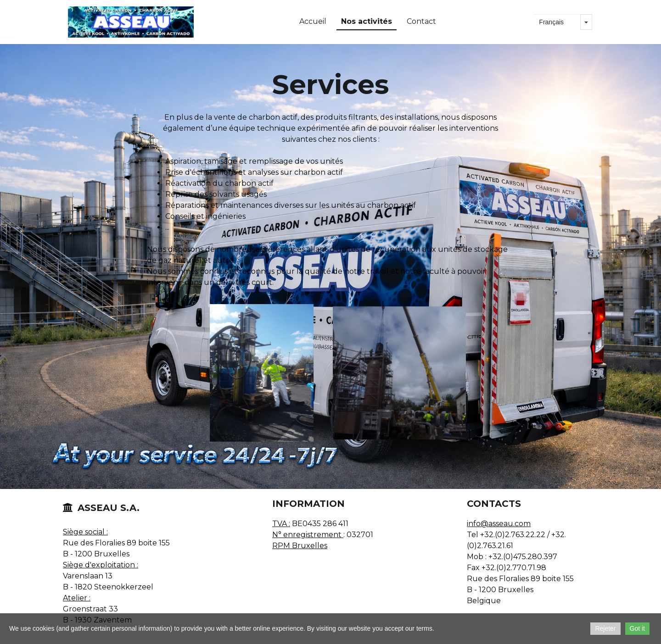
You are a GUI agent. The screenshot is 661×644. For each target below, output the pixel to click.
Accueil (313, 21)
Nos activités (367, 21)
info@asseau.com (499, 524)
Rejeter (605, 628)
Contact (421, 21)
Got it (637, 628)
